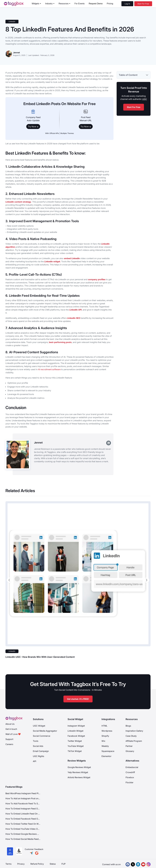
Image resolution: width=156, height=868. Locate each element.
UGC (145, 99)
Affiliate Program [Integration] (134, 741)
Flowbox (130, 777)
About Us (10, 724)
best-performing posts (60, 342)
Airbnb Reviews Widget (79, 777)
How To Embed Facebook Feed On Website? (23, 819)
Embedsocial (132, 767)
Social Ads (38, 746)
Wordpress (107, 731)
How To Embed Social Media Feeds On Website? (23, 839)
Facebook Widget (76, 736)
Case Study (131, 736)
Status (53, 864)
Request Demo (96, 4)
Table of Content (128, 75)
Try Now (33, 127)
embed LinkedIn (72, 258)
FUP (64, 864)
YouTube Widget (76, 746)
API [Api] (35, 761)
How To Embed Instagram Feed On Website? (23, 809)
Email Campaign (41, 751)
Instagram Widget (76, 726)
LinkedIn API (75, 310)
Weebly (105, 746)
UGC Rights (38, 756)
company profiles (97, 279)
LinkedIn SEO (74, 318)
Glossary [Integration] (130, 751)
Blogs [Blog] (128, 726)
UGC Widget (39, 726)
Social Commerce (42, 736)
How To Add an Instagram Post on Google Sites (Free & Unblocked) (23, 798)
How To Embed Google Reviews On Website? (23, 834)
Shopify (105, 736)
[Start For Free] (143, 4)
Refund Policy (37, 864)
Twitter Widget (75, 741)
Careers (9, 744)
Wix (103, 741)
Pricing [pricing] (110, 4)
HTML (104, 726)
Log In (127, 4)
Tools (36, 741)
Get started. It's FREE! (78, 699)
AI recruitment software (49, 369)
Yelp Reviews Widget (78, 772)
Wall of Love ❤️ (13, 734)
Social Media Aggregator (45, 731)
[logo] (14, 4)
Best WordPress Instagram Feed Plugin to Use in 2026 (23, 793)
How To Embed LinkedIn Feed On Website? (23, 814)
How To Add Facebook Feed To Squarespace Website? (23, 804)
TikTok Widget (75, 751)
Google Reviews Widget (79, 767)
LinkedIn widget (52, 261)
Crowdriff (130, 772)
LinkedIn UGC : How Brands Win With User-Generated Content (40, 657)
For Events (79, 4)
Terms (8, 864)
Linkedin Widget (75, 731)
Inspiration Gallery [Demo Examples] (134, 731)
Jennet (16, 53)
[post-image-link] (78, 574)
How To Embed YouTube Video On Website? (23, 829)
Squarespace (108, 751)
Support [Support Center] (9, 739)
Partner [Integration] (129, 746)
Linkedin (12, 21)
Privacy (21, 864)
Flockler (129, 782)
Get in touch (11, 729)
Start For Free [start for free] (134, 107)
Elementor (106, 756)
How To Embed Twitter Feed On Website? (23, 824)
